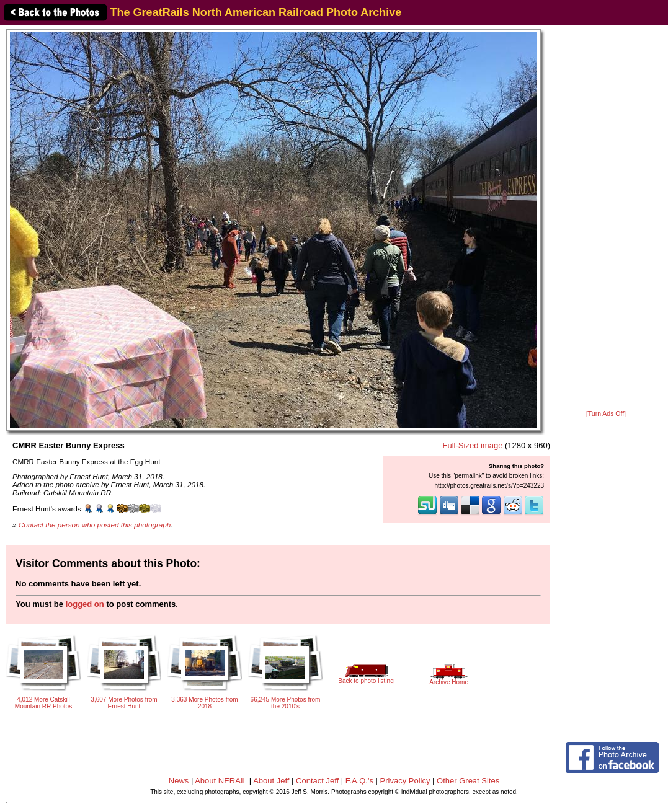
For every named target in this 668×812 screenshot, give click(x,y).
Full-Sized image (473, 445)
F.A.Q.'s (359, 781)
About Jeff (271, 781)
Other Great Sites (468, 781)
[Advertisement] (606, 218)
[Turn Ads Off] (606, 414)
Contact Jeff (317, 781)
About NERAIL (221, 781)
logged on (85, 604)
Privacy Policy (405, 781)
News (179, 781)
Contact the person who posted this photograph (95, 525)
